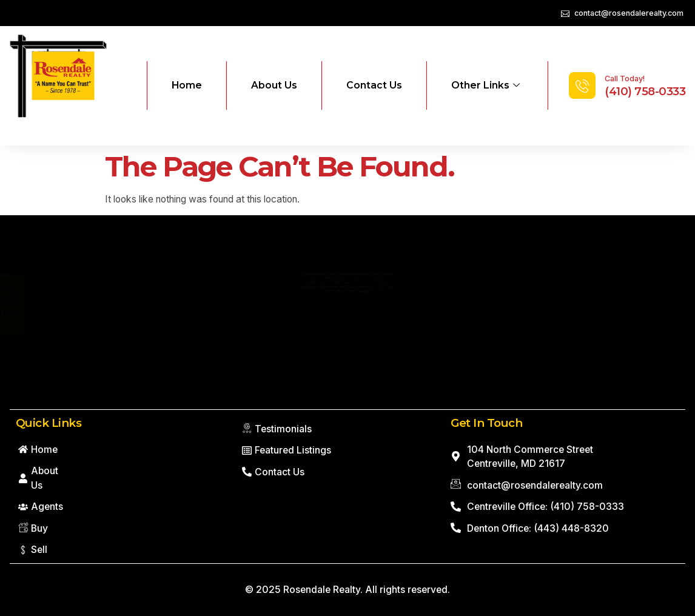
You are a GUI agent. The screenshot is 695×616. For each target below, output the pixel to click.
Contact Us (374, 85)
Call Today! (625, 79)
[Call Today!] (582, 85)
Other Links (485, 85)
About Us (274, 85)
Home (187, 85)
